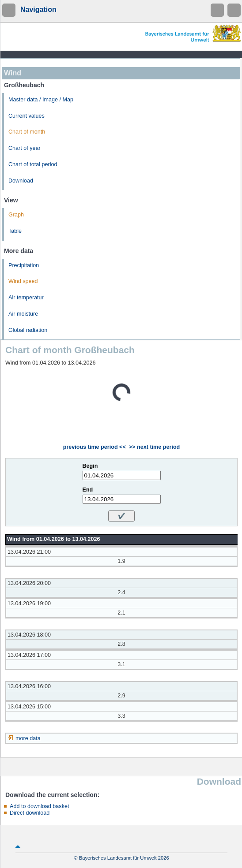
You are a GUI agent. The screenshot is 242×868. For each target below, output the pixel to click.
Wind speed (23, 281)
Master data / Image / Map (41, 100)
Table (15, 231)
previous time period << (95, 447)
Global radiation (28, 330)
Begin (90, 466)
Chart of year (25, 148)
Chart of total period (33, 164)
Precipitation (24, 265)
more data (28, 738)
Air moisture (23, 314)
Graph (16, 215)
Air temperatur (26, 298)
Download (21, 181)
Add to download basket (39, 806)
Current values (26, 116)
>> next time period (154, 447)
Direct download (30, 813)
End (88, 490)
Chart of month (27, 132)
